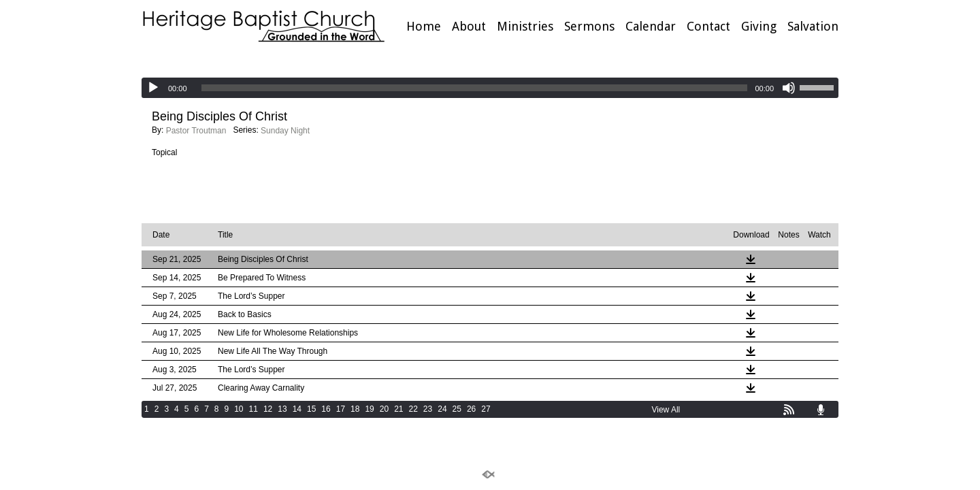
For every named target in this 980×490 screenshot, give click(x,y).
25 (457, 409)
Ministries (525, 26)
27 (486, 409)
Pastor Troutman (196, 131)
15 (311, 409)
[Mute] (789, 88)
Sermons (589, 26)
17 (341, 409)
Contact (708, 26)
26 (471, 409)
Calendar (651, 26)
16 (326, 409)
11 (254, 409)
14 (297, 409)
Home (424, 26)
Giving (759, 26)
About (469, 26)
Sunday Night (285, 131)
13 (282, 409)
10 (239, 409)
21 (398, 409)
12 (268, 409)
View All (666, 410)
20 (384, 409)
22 (413, 409)
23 (428, 409)
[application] (490, 88)
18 (355, 409)
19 (369, 409)
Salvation (813, 26)
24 (442, 409)
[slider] (475, 88)
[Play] (153, 88)
